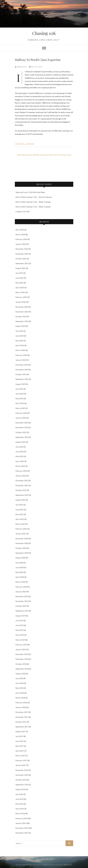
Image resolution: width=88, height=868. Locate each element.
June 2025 (20, 278)
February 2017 (21, 760)
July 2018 (19, 678)
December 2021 (22, 481)
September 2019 (22, 611)
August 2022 (21, 442)
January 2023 (21, 418)
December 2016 (22, 770)
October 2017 (21, 722)
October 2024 (21, 316)
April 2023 (20, 403)
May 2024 (19, 341)
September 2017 (22, 727)
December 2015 (22, 828)
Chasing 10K (44, 33)
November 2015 (22, 833)
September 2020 (22, 553)
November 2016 (22, 775)
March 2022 (20, 466)
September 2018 (22, 669)
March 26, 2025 (36, 67)
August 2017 (21, 731)
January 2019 (21, 649)
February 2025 (21, 297)
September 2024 (22, 321)
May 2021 (19, 514)
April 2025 (20, 288)
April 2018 (20, 693)
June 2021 (20, 510)
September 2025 (22, 263)
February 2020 (21, 587)
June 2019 (20, 625)
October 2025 (21, 259)
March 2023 (20, 408)
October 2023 (21, 374)
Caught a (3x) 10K (22, 211)
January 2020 (21, 592)
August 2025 (21, 268)
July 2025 (19, 273)
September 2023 (22, 379)
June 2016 (20, 799)
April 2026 (20, 230)
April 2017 (20, 751)
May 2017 (19, 746)
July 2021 (19, 505)
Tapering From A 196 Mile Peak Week (30, 192)
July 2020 (19, 563)
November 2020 (22, 543)
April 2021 (20, 519)
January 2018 (21, 707)
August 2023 (21, 384)
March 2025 (20, 292)
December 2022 (22, 423)
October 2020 (21, 548)
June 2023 (20, 394)
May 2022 (19, 456)
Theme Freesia (48, 865)
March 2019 (20, 640)
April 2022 (20, 461)
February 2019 (21, 645)
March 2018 (20, 698)
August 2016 (21, 789)
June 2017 (20, 741)
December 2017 (22, 712)
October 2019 (21, 606)
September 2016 (22, 785)
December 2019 (22, 596)
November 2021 (22, 485)
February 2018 (21, 703)
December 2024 (22, 307)
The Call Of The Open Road (62, 155)
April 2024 (20, 345)
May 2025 (19, 283)
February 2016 (21, 818)
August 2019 (21, 616)
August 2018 (21, 674)
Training (30, 144)
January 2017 (21, 765)
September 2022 (22, 437)
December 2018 (22, 654)
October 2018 (21, 664)
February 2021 (21, 529)
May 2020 (19, 572)
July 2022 (19, 447)
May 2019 (19, 630)
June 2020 (20, 567)
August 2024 (21, 326)
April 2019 (20, 635)
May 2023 (19, 398)
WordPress (68, 865)
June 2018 (20, 683)
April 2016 (20, 809)
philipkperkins (21, 67)
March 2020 (20, 582)
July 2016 (19, 794)
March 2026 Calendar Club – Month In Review (34, 197)
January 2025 (21, 302)
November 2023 (22, 370)
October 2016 (21, 780)
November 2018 (22, 659)
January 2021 (21, 534)
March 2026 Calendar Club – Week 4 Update (33, 202)
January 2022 (21, 476)
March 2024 (20, 350)
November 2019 (22, 601)
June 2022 (20, 452)
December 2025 (22, 249)
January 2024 (21, 360)
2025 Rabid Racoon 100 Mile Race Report (32, 155)
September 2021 (22, 495)
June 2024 (20, 336)
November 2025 (22, 254)
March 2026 (20, 234)
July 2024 (19, 331)
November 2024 (22, 312)
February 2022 (21, 471)
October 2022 (21, 432)
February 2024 (21, 355)
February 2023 (21, 413)
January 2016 (21, 823)
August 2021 (21, 500)
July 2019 (19, 621)
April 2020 (20, 577)
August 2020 (21, 558)
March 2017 (20, 756)
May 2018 (19, 688)
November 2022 (22, 427)
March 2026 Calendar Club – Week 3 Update (33, 207)
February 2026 (21, 239)
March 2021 (20, 524)
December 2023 (22, 365)
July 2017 (19, 736)
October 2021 (21, 490)
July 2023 (19, 389)
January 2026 (21, 244)
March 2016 (20, 813)
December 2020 (22, 539)
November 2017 (22, 717)
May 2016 (19, 804)
